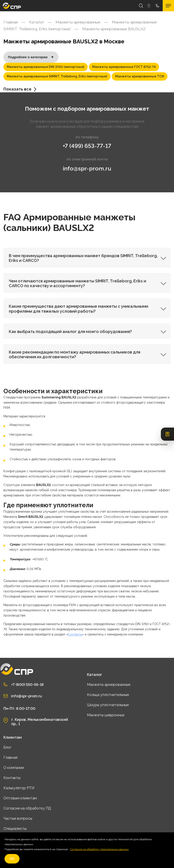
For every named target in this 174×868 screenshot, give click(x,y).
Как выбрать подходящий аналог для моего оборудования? (88, 332)
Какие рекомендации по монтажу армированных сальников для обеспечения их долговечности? (88, 355)
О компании (14, 768)
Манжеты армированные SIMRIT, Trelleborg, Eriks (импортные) (57, 76)
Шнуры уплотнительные (108, 705)
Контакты (75, 634)
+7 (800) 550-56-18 (27, 685)
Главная (10, 757)
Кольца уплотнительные (108, 695)
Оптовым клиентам (20, 798)
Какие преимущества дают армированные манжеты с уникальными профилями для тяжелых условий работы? (88, 309)
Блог (7, 747)
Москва (149, 6)
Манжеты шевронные (106, 715)
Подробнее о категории (31, 57)
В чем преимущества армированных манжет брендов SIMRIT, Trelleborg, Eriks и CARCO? (88, 258)
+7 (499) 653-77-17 (87, 146)
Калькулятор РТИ (19, 788)
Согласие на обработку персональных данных (99, 849)
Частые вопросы (18, 818)
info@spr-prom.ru (87, 168)
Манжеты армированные (109, 685)
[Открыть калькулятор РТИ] (167, 434)
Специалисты (15, 829)
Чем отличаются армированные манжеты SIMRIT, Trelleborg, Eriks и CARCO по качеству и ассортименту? (88, 283)
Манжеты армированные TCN (140, 76)
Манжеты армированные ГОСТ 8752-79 (124, 67)
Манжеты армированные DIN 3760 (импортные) (46, 67)
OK (12, 859)
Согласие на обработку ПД (27, 808)
